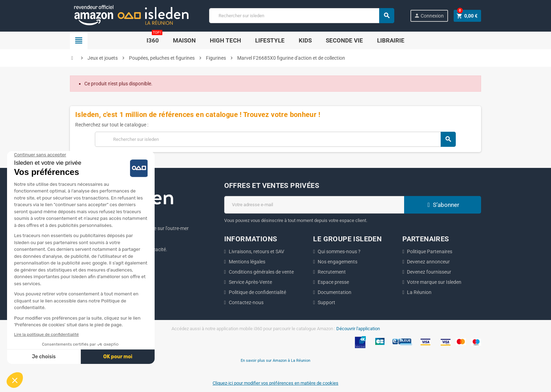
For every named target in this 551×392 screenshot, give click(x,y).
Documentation (335, 292)
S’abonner (442, 205)
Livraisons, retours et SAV (257, 251)
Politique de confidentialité (257, 292)
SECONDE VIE (344, 40)
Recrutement (332, 272)
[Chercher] (302, 16)
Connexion (429, 16)
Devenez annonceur (428, 262)
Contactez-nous (246, 302)
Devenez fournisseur (429, 272)
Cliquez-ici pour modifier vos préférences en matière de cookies (275, 383)
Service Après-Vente (250, 282)
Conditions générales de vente (261, 272)
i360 (154, 38)
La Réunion (419, 292)
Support (326, 302)
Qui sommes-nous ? (339, 251)
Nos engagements (338, 262)
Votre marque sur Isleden (434, 282)
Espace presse (333, 282)
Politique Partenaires (430, 251)
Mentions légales (247, 262)
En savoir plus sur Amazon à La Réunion (275, 360)
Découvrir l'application (358, 329)
